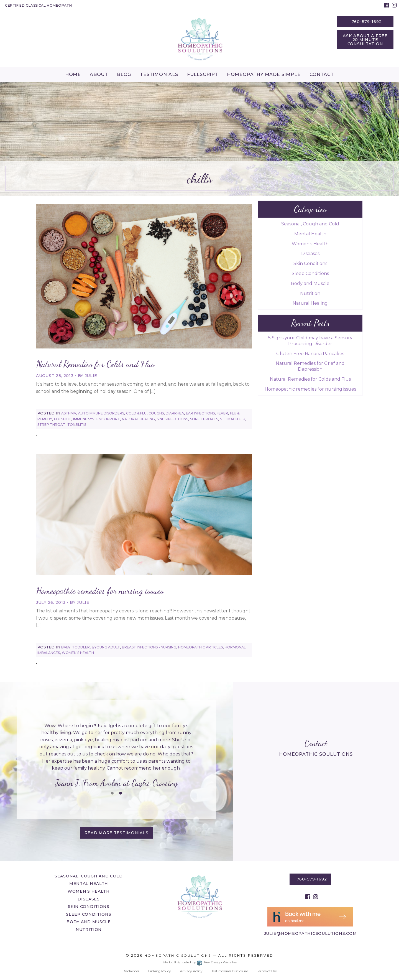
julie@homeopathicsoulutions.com (310, 933)
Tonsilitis (77, 425)
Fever (222, 413)
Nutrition (310, 293)
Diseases (310, 254)
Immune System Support (97, 419)
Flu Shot (63, 419)
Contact (322, 74)
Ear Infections (200, 413)
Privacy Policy (191, 971)
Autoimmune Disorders (101, 413)
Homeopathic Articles (200, 647)
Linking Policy (160, 971)
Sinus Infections (172, 419)
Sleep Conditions (310, 273)
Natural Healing (138, 419)
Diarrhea (175, 413)
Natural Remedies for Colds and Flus (95, 364)
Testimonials (159, 74)
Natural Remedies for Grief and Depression (310, 366)
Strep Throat (51, 425)
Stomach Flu (233, 419)
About (99, 74)
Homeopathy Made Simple (264, 74)
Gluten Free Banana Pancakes (310, 354)
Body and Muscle (310, 283)
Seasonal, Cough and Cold (310, 224)
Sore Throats (204, 419)
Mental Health (310, 234)
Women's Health (78, 653)
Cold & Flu (136, 413)
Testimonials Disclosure (230, 971)
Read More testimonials (117, 833)
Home (73, 74)
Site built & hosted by (199, 962)
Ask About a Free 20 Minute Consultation (365, 40)
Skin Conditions (310, 264)
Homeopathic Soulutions (178, 955)
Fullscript (203, 74)
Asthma (69, 413)
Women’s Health (310, 244)
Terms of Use (267, 971)
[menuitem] (73, 74)
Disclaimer (131, 971)
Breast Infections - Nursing (149, 647)
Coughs (156, 413)
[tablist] (116, 756)
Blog (124, 74)
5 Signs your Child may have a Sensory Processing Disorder (310, 341)
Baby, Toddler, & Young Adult (91, 647)
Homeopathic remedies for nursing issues (100, 591)
